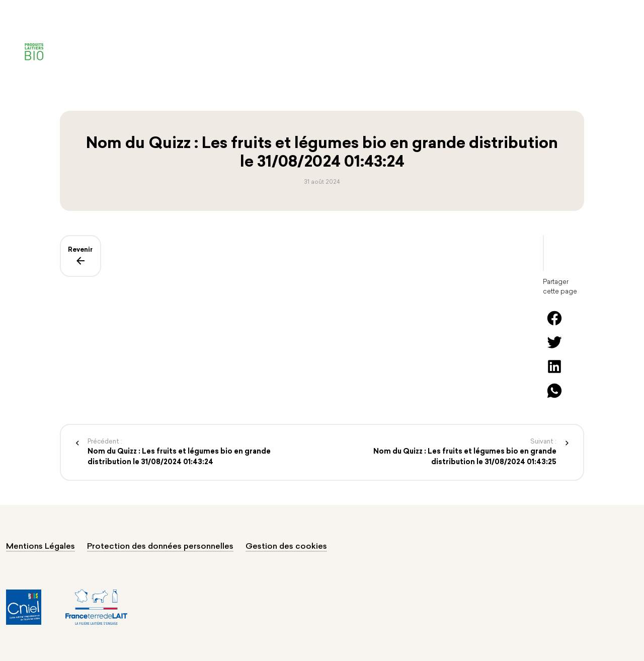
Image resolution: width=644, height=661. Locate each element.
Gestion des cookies (286, 547)
